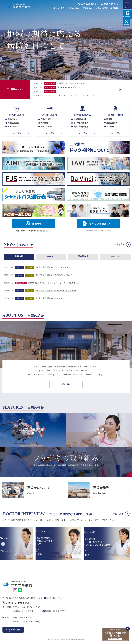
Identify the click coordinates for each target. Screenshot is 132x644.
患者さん (51, 258)
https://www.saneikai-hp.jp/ (33, 492)
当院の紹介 (66, 386)
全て (116, 89)
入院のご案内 (74, 8)
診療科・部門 (101, 8)
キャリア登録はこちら (102, 225)
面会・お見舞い (48, 127)
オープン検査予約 (81, 124)
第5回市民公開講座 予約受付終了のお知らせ (56, 292)
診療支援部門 (112, 123)
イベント (115, 258)
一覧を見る (120, 246)
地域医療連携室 (80, 119)
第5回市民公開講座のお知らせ (49, 300)
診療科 (109, 119)
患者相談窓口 (14, 127)
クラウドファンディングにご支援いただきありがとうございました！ (64, 95)
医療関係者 (87, 8)
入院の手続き (47, 119)
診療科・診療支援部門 (56, 613)
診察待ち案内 (15, 631)
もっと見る (17, 134)
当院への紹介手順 (81, 128)
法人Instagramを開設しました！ (72, 87)
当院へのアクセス (55, 599)
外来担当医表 (14, 123)
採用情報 (114, 8)
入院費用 (45, 123)
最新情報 (19, 258)
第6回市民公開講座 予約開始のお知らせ (54, 276)
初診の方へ (13, 119)
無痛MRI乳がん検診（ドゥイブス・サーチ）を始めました (54, 284)
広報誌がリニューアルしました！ (72, 83)
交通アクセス (111, 4)
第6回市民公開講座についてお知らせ (52, 269)
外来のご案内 (59, 8)
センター (110, 127)
